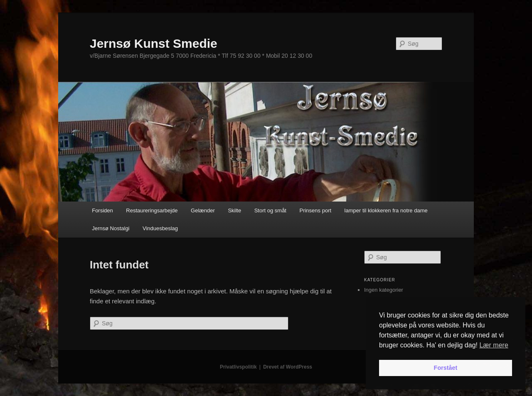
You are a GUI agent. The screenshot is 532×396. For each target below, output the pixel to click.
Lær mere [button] (494, 345)
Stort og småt (270, 210)
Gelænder (203, 210)
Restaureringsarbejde (152, 210)
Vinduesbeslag (160, 228)
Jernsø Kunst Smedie (154, 43)
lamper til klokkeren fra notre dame (386, 210)
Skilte (234, 210)
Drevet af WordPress (288, 367)
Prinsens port (315, 210)
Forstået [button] (446, 368)
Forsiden (102, 210)
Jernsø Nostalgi (111, 228)
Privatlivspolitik (238, 367)
